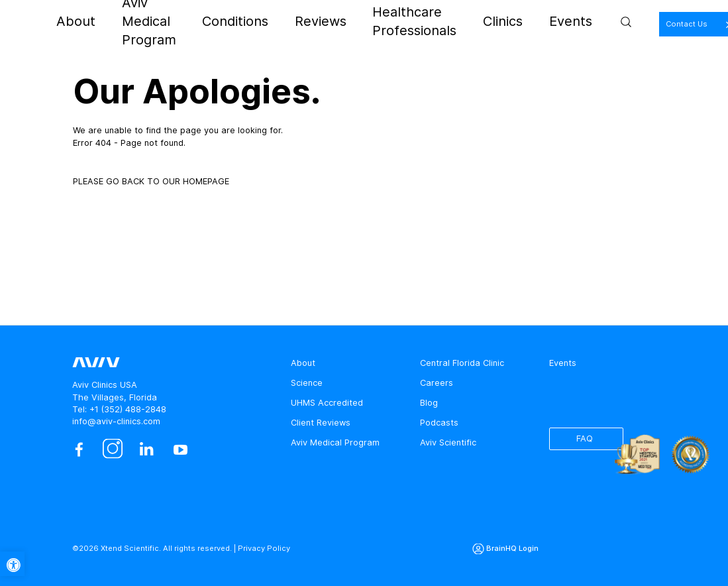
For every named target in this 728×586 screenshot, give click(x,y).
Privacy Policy (264, 548)
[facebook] (78, 450)
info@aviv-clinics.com (116, 421)
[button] (12, 564)
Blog (429, 403)
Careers (437, 383)
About (141, 22)
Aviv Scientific (448, 442)
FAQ (585, 439)
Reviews (349, 22)
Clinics (515, 22)
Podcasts (439, 423)
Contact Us (666, 24)
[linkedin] (147, 450)
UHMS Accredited (327, 403)
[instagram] (113, 450)
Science (307, 383)
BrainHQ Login (512, 548)
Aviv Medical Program (213, 22)
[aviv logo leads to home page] (66, 22)
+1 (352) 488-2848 (128, 409)
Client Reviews (321, 423)
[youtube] (181, 450)
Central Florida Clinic (462, 363)
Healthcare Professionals (434, 22)
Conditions (295, 22)
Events (557, 22)
